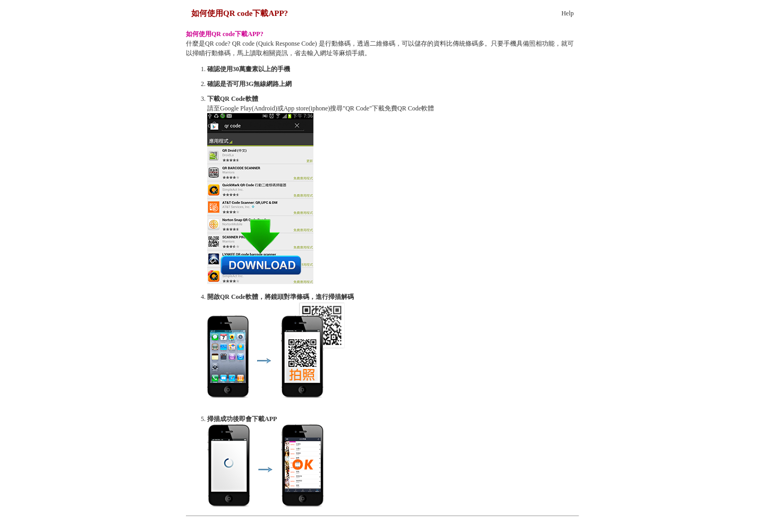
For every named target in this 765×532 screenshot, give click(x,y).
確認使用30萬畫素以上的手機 (249, 69)
